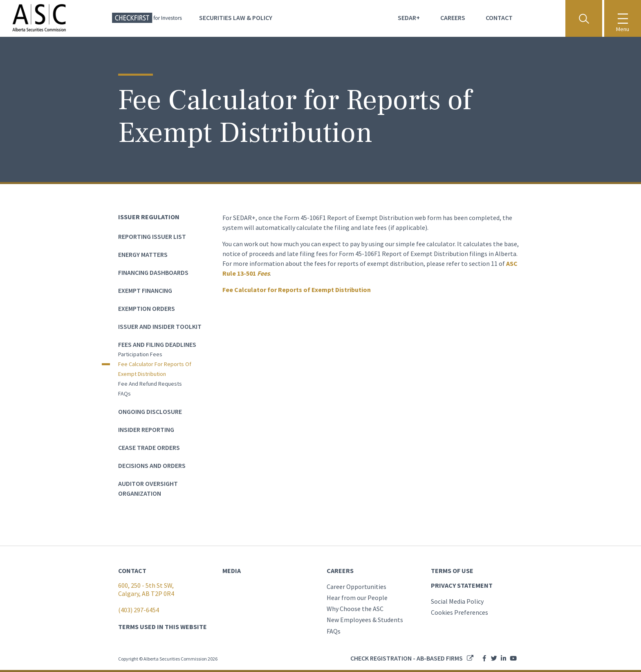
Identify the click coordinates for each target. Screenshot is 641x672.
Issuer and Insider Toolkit (160, 326)
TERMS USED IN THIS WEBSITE (162, 627)
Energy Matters (143, 254)
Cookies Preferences (459, 612)
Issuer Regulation (149, 217)
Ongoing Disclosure (150, 411)
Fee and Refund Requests (150, 384)
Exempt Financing (145, 290)
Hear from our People (357, 598)
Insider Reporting (146, 429)
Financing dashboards (153, 272)
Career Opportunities (356, 587)
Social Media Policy (457, 601)
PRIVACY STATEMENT (462, 585)
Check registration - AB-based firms (407, 658)
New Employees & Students (365, 620)
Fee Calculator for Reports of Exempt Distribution (155, 369)
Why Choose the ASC (355, 609)
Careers (453, 18)
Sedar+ (409, 18)
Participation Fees (140, 354)
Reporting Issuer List (152, 236)
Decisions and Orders (152, 465)
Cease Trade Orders (149, 447)
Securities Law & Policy (236, 18)
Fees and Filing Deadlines (157, 344)
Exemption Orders (147, 308)
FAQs (124, 393)
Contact (499, 18)
